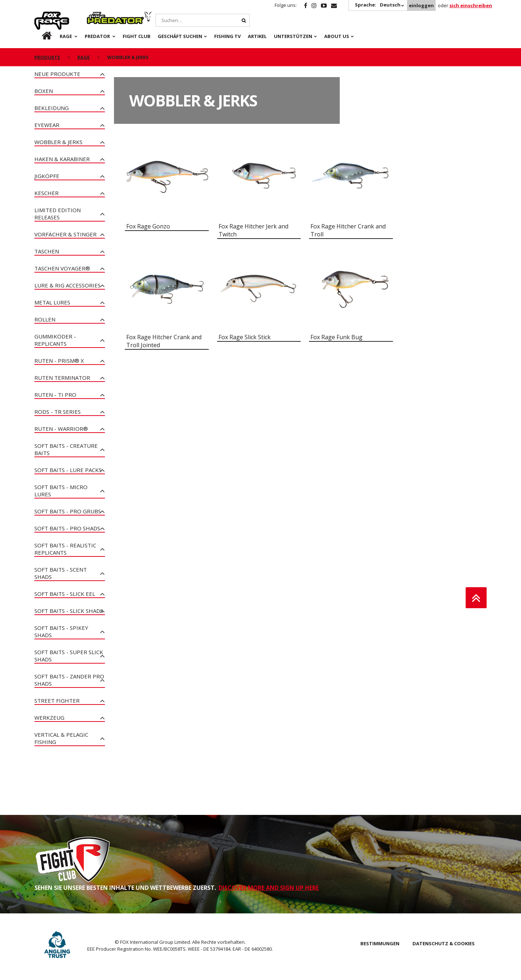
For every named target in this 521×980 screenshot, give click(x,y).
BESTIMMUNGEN (380, 943)
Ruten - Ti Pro (55, 395)
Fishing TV (227, 36)
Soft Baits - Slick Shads (69, 611)
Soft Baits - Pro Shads (67, 528)
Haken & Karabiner (62, 159)
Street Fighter (57, 701)
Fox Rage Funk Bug (336, 337)
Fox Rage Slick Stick (245, 337)
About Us (337, 36)
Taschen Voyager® (62, 268)
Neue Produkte (57, 74)
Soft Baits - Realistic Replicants (65, 549)
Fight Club (137, 36)
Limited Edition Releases (58, 214)
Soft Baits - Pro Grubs (68, 511)
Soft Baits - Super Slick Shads (69, 656)
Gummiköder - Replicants (55, 340)
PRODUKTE (47, 57)
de (41, 36)
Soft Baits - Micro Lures (61, 491)
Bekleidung (52, 108)
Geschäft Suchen (180, 36)
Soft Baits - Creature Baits (66, 449)
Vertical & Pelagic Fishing (61, 738)
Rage (41, 16)
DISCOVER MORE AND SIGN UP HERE (269, 888)
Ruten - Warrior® (61, 429)
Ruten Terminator (62, 378)
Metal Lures (52, 302)
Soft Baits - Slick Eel (65, 594)
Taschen (47, 251)
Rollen (45, 319)
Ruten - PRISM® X (59, 361)
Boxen (44, 91)
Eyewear (47, 125)
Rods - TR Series (58, 412)
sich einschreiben (471, 5)
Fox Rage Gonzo (148, 226)
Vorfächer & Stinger (65, 234)
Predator (99, 16)
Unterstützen (293, 36)
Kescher (46, 193)
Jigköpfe (47, 176)
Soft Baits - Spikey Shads (61, 631)
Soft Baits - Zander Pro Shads (69, 680)
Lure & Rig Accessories (67, 285)
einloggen (421, 5)
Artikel (257, 36)
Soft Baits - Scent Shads (61, 573)
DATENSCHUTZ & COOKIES (444, 943)
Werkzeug (49, 718)
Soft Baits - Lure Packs (68, 470)
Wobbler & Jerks (58, 142)
